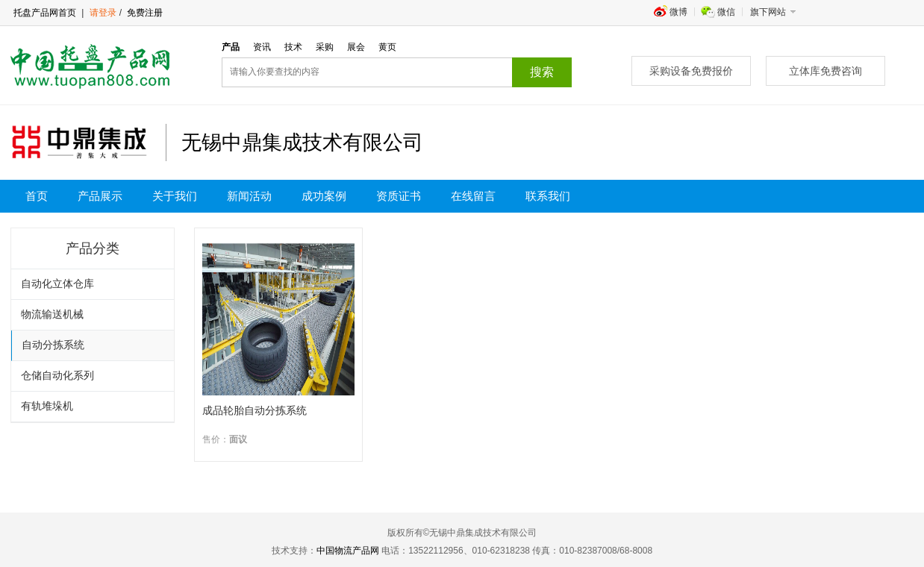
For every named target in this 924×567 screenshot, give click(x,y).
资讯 (262, 47)
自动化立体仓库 (57, 284)
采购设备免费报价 (691, 71)
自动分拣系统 (53, 345)
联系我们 (548, 196)
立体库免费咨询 (825, 71)
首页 (37, 196)
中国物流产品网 (348, 551)
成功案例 (324, 196)
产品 (231, 47)
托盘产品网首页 (45, 13)
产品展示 (100, 196)
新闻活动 (249, 196)
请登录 (103, 13)
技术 (293, 47)
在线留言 (473, 196)
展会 (356, 47)
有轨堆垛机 (47, 406)
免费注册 (144, 13)
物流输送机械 (52, 314)
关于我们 (175, 196)
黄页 (387, 47)
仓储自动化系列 (57, 376)
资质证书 (399, 196)
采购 (325, 47)
